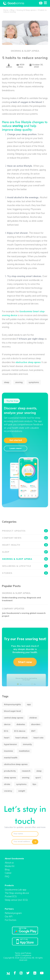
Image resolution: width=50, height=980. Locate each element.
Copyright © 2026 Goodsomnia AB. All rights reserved (23, 959)
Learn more (16, 448)
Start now (25, 662)
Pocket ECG (11, 896)
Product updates (25, 531)
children (33, 718)
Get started (16, 440)
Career (8, 873)
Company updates (13, 609)
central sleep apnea (14, 718)
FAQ (7, 876)
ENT (33, 731)
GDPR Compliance (23, 955)
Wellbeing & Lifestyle (25, 566)
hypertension (10, 744)
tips (34, 784)
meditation (24, 751)
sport (38, 777)
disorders (36, 724)
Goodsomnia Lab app (16, 890)
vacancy (8, 791)
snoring (18, 125)
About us (9, 863)
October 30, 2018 (36, 66)
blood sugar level (12, 711)
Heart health (25, 545)
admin (9, 66)
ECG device (20, 731)
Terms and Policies (23, 953)
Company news (25, 538)
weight (22, 791)
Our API (9, 916)
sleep (7, 382)
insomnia (8, 751)
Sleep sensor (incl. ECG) (16, 900)
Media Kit (10, 866)
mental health (11, 758)
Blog (7, 869)
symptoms (34, 382)
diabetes (21, 724)
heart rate (38, 738)
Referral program (13, 913)
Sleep (25, 552)
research (26, 771)
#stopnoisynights (12, 704)
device (7, 724)
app (29, 704)
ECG (6, 731)
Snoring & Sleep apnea (25, 51)
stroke (7, 784)
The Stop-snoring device (17, 893)
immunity (27, 744)
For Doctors (11, 920)
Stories (25, 573)
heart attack (21, 738)
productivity (10, 771)
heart (7, 738)
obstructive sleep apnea (28, 362)
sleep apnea (10, 777)
